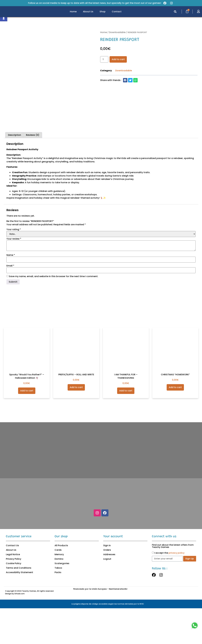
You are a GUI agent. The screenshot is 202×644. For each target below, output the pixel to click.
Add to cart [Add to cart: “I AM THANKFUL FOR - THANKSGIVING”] (126, 426)
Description (15, 171)
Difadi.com (19, 629)
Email (10, 301)
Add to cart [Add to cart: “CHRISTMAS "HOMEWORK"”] (175, 423)
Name (11, 291)
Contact (117, 12)
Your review (14, 274)
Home (73, 12)
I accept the (169, 588)
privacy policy (177, 588)
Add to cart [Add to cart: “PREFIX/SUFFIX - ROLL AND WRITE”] (76, 423)
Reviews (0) (33, 171)
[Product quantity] (104, 59)
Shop (103, 12)
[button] (175, 12)
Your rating (14, 265)
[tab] (15, 171)
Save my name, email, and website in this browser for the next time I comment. (54, 312)
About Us (88, 12)
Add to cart (118, 59)
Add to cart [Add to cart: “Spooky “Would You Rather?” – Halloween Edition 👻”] (27, 426)
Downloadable (117, 32)
